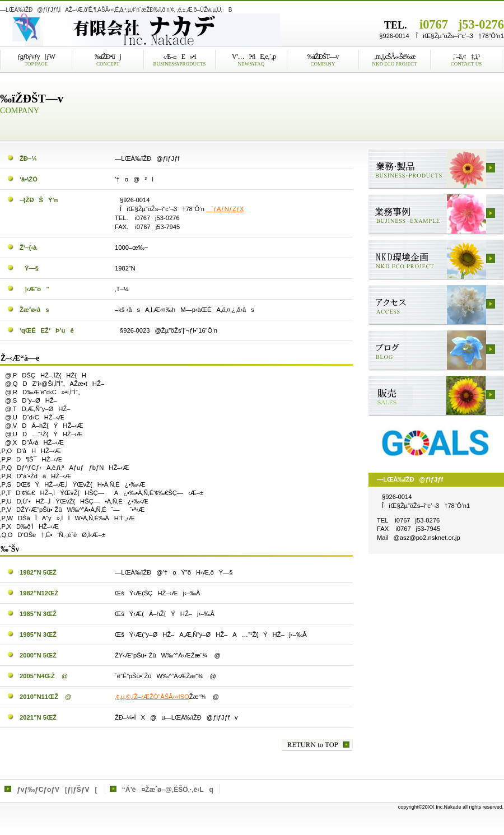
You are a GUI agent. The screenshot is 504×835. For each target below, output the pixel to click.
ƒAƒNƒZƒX (436, 305)
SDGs (436, 441)
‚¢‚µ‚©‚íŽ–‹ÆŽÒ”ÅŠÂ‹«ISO (152, 697)
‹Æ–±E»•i (436, 169)
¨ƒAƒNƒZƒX (225, 209)
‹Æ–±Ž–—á (436, 214)
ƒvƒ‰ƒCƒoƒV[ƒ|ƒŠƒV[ (57, 790)
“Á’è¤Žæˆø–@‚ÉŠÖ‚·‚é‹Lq (168, 790)
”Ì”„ (436, 396)
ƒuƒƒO (436, 351)
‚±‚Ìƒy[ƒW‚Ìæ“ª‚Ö (317, 745)
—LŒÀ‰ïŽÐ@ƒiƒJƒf (140, 30)
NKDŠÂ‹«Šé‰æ (436, 260)
